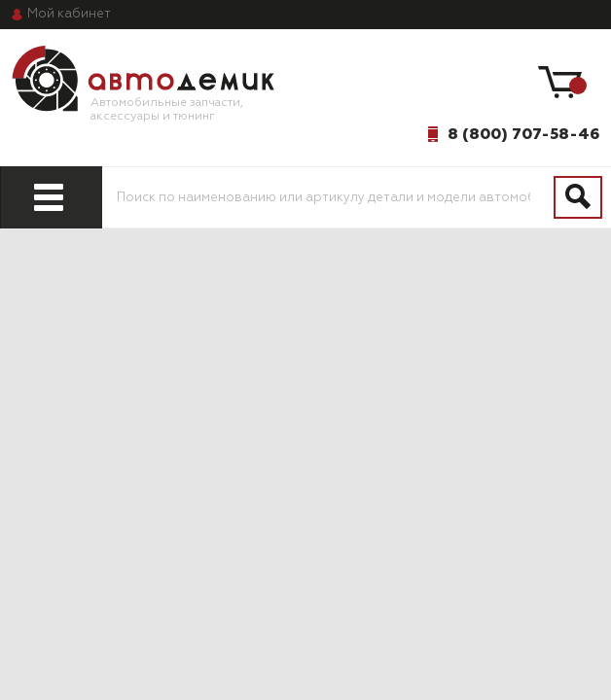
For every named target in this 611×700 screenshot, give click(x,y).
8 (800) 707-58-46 (523, 134)
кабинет (69, 14)
